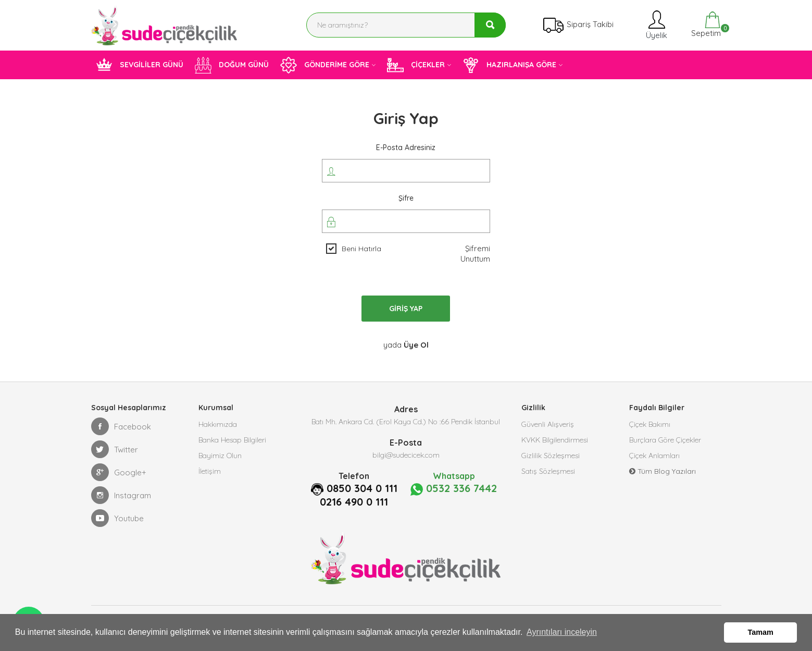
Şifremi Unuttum (475, 254)
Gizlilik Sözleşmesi (551, 456)
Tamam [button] (761, 632)
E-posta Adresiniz (406, 148)
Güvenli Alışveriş (548, 424)
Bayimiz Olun (220, 456)
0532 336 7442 (454, 489)
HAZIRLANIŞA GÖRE (509, 65)
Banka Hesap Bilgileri (232, 440)
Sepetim (705, 25)
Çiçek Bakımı (650, 424)
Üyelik (655, 25)
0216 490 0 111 (354, 502)
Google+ (119, 472)
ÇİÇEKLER (416, 65)
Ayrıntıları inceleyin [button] (562, 632)
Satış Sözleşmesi (548, 471)
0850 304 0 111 (362, 488)
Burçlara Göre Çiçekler (665, 440)
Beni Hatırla (361, 249)
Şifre (406, 198)
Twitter (115, 449)
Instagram (121, 495)
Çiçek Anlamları (654, 456)
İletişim (210, 471)
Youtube (117, 518)
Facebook (121, 426)
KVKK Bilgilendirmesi (555, 440)
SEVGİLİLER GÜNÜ (140, 65)
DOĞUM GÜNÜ (232, 65)
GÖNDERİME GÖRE (325, 65)
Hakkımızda (218, 424)
